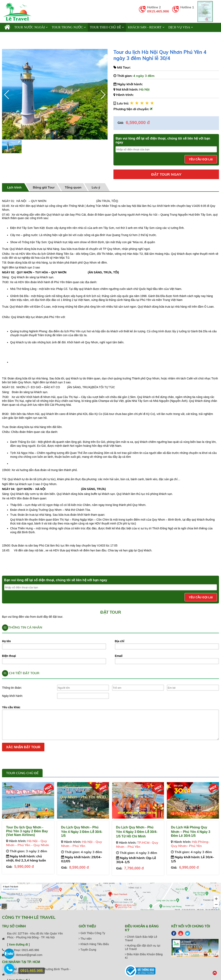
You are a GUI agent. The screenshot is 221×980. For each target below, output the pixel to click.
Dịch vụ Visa (181, 27)
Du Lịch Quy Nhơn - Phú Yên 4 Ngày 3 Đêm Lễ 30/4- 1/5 (82, 831)
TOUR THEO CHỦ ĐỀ (107, 27)
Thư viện (85, 939)
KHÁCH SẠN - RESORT (146, 27)
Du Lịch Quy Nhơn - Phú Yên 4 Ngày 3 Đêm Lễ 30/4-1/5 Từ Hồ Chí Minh (137, 832)
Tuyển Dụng (87, 950)
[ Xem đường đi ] (18, 945)
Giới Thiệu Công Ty (92, 933)
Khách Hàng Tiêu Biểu (94, 944)
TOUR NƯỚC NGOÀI (31, 27)
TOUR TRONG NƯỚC (69, 27)
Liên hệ (73, 36)
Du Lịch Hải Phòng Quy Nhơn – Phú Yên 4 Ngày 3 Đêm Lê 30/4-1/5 (191, 831)
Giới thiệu (14, 36)
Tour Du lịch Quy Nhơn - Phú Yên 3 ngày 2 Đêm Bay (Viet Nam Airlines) (27, 831)
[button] (103, 95)
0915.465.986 (158, 11)
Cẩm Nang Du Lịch (46, 36)
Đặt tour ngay (166, 174)
